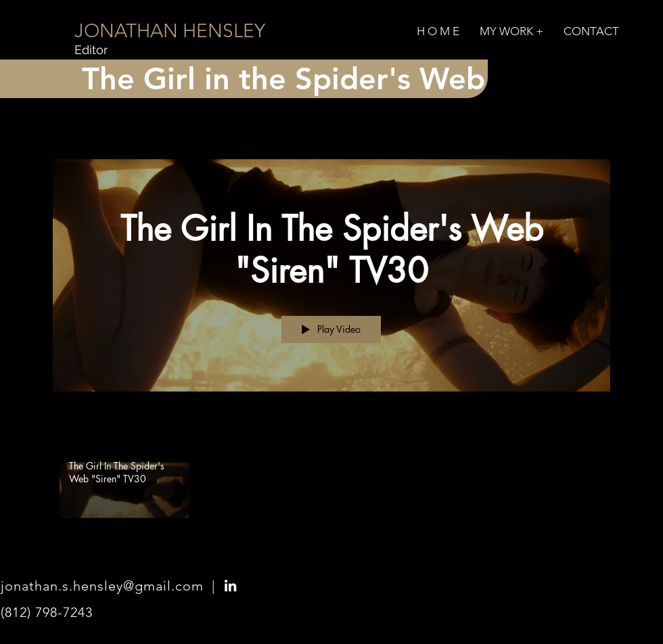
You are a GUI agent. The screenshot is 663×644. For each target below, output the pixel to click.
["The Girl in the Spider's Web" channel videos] (331, 494)
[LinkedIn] (230, 585)
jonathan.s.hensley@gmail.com (102, 586)
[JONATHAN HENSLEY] (170, 31)
